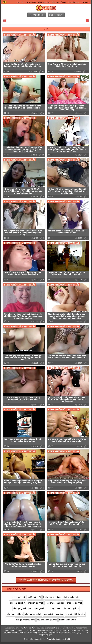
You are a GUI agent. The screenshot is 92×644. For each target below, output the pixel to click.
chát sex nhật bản (71, 600)
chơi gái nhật (55, 611)
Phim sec (21, 635)
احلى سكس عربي (82, 635)
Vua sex (8, 631)
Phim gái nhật (75, 633)
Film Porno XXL (17, 631)
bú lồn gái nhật (34, 600)
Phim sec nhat (44, 2)
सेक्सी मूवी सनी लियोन (46, 637)
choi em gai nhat (18, 605)
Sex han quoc (20, 633)
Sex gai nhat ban (52, 633)
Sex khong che (46, 635)
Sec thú (20, 2)
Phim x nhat (40, 633)
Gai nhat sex (57, 635)
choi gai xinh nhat (33, 617)
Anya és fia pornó (68, 635)
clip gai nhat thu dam (25, 622)
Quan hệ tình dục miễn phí (35, 642)
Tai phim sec (49, 631)
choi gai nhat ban (15, 617)
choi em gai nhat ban (55, 605)
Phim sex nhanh (81, 631)
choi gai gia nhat (74, 605)
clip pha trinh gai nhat (47, 622)
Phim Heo (27, 631)
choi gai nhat (40, 611)
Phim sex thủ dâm (59, 2)
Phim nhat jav (64, 633)
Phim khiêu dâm (38, 631)
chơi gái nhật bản (71, 611)
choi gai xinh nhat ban (53, 617)
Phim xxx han (12, 635)
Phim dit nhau (74, 2)
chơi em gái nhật (35, 605)
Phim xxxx (85, 2)
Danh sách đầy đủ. (68, 622)
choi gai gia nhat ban (23, 611)
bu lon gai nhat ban (52, 600)
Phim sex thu (31, 2)
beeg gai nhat (19, 600)
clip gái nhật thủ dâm (75, 617)
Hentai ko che (69, 631)
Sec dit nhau (59, 631)
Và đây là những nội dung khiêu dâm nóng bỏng (46, 582)
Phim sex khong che (33, 635)
